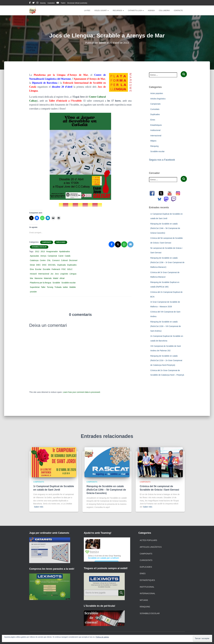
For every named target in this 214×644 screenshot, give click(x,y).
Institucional (155, 130)
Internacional (44, 274)
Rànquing (154, 146)
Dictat (32, 265)
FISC (64, 269)
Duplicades (61, 242)
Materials (48, 278)
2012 (37, 251)
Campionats (47, 242)
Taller (43, 287)
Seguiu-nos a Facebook (162, 160)
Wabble (73, 287)
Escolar (38, 269)
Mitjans (153, 141)
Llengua (73, 274)
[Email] (130, 244)
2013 (43, 251)
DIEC (38, 265)
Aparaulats (34, 256)
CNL (49, 260)
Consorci (56, 260)
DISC (44, 265)
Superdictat (35, 287)
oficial (62, 278)
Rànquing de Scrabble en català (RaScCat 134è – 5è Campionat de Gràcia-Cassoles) (165, 228)
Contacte (178, 11)
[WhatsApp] (124, 244)
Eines (153, 120)
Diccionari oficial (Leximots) (77, 3)
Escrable (47, 269)
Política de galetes (102, 637)
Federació (56, 269)
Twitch (63, 3)
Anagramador (52, 251)
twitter (33, 3)
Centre (43, 260)
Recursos (118, 11)
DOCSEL (52, 265)
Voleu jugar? (102, 11)
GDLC (70, 269)
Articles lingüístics (158, 99)
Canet (61, 256)
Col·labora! (164, 11)
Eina (32, 269)
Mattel (56, 278)
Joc (52, 274)
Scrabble (56, 283)
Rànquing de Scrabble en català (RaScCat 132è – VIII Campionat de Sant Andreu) (166, 326)
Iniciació (33, 274)
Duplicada (61, 265)
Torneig (50, 287)
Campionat (52, 256)
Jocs (57, 274)
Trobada (58, 287)
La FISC (87, 11)
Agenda (151, 11)
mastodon (51, 3)
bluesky (43, 3)
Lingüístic (64, 274)
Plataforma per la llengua (41, 283)
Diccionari (73, 260)
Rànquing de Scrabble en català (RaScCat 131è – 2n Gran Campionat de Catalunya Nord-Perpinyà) (166, 360)
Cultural (64, 260)
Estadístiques (156, 125)
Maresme (38, 278)
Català (68, 256)
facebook (30, 3)
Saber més (39, 507)
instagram (37, 3)
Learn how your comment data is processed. (82, 392)
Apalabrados (65, 251)
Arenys (43, 256)
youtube (58, 3)
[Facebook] (112, 244)
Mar (32, 278)
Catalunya (34, 260)
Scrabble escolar (39, 247)
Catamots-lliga (136, 11)
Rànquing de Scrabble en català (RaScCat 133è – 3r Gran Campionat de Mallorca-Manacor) (167, 262)
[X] (118, 244)
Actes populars (157, 93)
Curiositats (155, 109)
